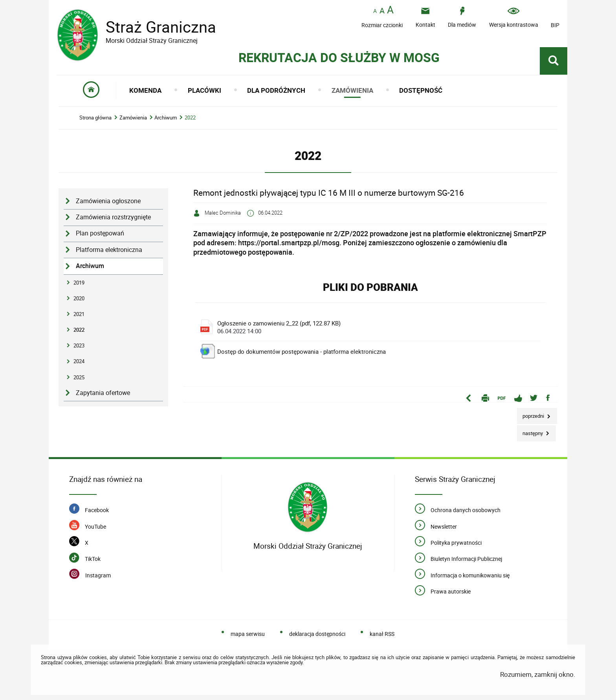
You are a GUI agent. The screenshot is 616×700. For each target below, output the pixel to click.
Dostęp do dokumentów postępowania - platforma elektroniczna (302, 351)
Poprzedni (531, 414)
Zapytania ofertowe (103, 393)
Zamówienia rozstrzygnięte (113, 217)
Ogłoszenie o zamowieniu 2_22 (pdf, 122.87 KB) (373, 327)
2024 (79, 361)
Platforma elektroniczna (109, 250)
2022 (190, 118)
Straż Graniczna (155, 27)
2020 (79, 298)
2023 (79, 345)
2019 (79, 283)
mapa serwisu (248, 634)
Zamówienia (133, 118)
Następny (531, 431)
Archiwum (166, 118)
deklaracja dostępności (317, 634)
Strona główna (95, 118)
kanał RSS (382, 634)
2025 (79, 377)
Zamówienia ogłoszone (108, 201)
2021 (79, 314)
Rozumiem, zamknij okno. (538, 674)
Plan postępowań (100, 233)
